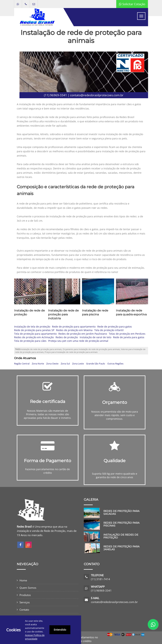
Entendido (60, 630)
